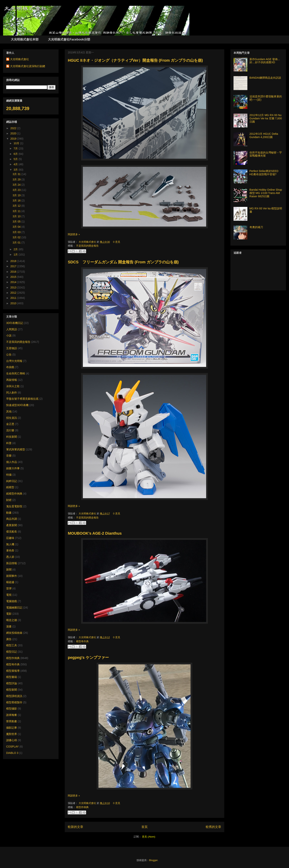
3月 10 (17, 216)
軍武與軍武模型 (16, 449)
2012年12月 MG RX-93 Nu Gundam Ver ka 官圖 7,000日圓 (266, 118)
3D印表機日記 (15, 323)
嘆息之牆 (12, 620)
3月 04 (17, 227)
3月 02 (17, 237)
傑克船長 (12, 532)
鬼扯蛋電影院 (14, 506)
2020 (14, 133)
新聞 (9, 570)
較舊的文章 (213, 827)
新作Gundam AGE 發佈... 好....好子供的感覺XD (265, 61)
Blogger (153, 860)
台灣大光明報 (14, 361)
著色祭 (10, 550)
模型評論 (12, 683)
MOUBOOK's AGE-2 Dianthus (95, 533)
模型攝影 (12, 709)
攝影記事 (12, 728)
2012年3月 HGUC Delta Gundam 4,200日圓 (264, 135)
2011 (14, 298)
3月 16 (17, 201)
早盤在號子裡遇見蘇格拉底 (22, 399)
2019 (14, 139)
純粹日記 (12, 481)
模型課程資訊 (14, 696)
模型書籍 (12, 677)
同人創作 (12, 393)
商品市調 (12, 519)
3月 (16, 170)
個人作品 (12, 462)
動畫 (9, 513)
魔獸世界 (12, 734)
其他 (9, 411)
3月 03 (17, 232)
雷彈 (9, 588)
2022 (14, 128)
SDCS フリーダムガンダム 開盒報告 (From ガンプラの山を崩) (123, 262)
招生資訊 (12, 418)
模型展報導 (13, 671)
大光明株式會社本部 (25, 39)
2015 (14, 277)
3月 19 (17, 195)
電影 (9, 614)
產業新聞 (12, 525)
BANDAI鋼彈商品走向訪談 (265, 78)
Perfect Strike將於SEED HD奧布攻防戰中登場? (264, 173)
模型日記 (12, 652)
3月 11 (17, 211)
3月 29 (17, 179)
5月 (16, 159)
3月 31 (17, 174)
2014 (14, 282)
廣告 (9, 639)
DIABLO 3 (12, 753)
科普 (9, 443)
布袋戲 (10, 367)
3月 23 (17, 190)
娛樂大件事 (13, 468)
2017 (14, 266)
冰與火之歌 (13, 386)
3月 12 (17, 206)
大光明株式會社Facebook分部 (69, 39)
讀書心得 (12, 740)
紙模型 (10, 487)
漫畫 (9, 626)
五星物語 (12, 348)
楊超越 (10, 582)
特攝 (9, 475)
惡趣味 (10, 538)
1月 (16, 255)
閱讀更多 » (74, 234)
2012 (14, 293)
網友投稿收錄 (14, 633)
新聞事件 (12, 576)
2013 (14, 287)
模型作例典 (82, 807)
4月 (16, 164)
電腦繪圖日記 (14, 608)
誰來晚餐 (12, 715)
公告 (9, 355)
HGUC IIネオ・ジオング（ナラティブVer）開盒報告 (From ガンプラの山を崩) (135, 60)
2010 (14, 303)
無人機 (10, 544)
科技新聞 (12, 437)
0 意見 (117, 242)
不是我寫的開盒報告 (87, 246)
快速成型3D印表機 (17, 405)
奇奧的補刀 (256, 227)
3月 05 (17, 222)
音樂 (9, 456)
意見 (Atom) (149, 837)
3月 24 (17, 185)
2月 (16, 249)
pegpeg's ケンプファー (88, 657)
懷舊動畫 (12, 721)
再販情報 (12, 380)
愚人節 (10, 557)
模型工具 (12, 645)
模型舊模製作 (14, 702)
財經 (9, 500)
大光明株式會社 (88, 242)
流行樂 (10, 430)
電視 (9, 595)
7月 (16, 148)
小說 (9, 335)
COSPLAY (12, 747)
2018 (14, 261)
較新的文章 (76, 827)
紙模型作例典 (14, 494)
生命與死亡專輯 (16, 373)
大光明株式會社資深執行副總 (28, 66)
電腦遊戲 (12, 601)
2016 (14, 272)
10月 (17, 143)
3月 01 (17, 243)
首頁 (144, 827)
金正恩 (10, 424)
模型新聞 (12, 690)
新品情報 (12, 563)
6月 (16, 154)
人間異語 (12, 329)
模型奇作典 (82, 641)
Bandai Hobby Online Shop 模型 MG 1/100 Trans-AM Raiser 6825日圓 (266, 193)
